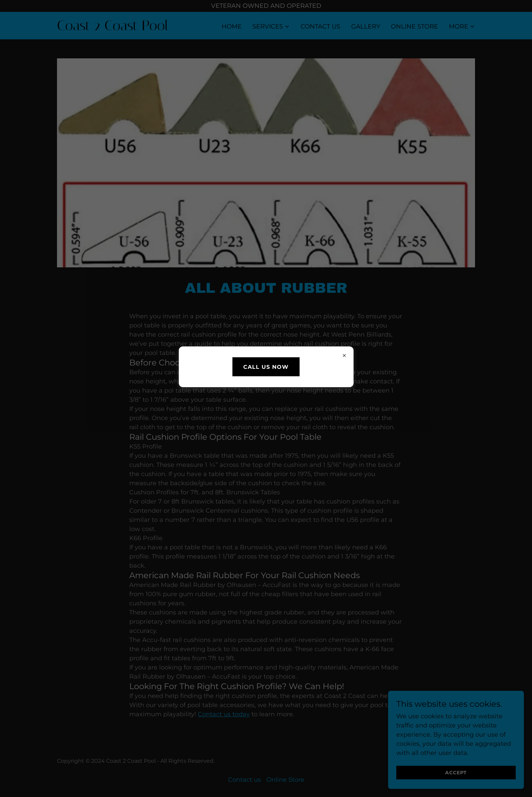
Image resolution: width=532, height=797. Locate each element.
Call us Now (266, 367)
